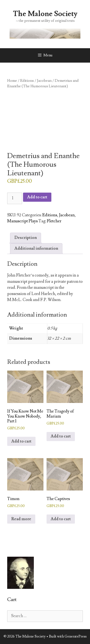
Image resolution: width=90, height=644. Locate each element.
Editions (27, 81)
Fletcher (54, 221)
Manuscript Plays (22, 221)
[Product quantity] (15, 198)
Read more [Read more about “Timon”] (21, 519)
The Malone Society (45, 14)
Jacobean (44, 81)
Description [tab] (26, 238)
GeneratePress (76, 636)
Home (12, 81)
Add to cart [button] (21, 441)
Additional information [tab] (36, 248)
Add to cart (37, 197)
